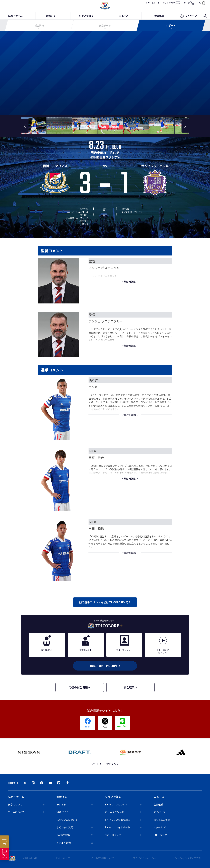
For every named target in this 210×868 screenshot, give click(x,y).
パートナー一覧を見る (105, 764)
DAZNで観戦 (75, 835)
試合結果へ (130, 687)
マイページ (188, 16)
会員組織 (159, 16)
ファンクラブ (171, 3)
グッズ (189, 3)
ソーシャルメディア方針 (188, 858)
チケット (152, 3)
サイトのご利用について (101, 858)
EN (202, 3)
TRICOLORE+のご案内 (105, 666)
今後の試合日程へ (80, 687)
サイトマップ (63, 858)
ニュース (124, 16)
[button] (25, 126)
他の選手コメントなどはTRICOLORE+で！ (105, 602)
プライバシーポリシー (145, 858)
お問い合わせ (30, 858)
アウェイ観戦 (75, 843)
